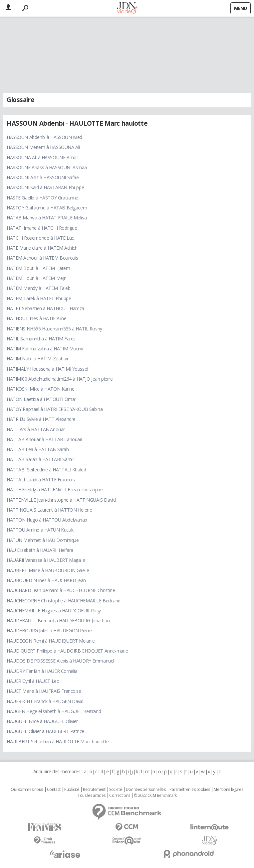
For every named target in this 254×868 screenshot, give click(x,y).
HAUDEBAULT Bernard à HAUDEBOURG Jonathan (58, 620)
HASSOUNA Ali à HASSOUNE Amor (42, 157)
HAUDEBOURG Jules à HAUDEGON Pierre (49, 630)
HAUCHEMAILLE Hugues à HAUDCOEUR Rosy (54, 611)
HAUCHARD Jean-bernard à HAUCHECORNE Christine (61, 590)
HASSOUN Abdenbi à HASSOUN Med (44, 137)
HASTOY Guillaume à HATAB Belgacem (47, 208)
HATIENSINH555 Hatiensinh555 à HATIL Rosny (54, 329)
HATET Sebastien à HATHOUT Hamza (45, 308)
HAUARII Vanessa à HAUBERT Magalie (46, 560)
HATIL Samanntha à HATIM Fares (41, 339)
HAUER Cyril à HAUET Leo (33, 681)
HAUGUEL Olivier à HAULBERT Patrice (45, 731)
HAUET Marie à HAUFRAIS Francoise (44, 691)
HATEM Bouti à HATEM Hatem (38, 268)
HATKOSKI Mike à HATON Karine (40, 389)
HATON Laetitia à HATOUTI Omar (41, 399)
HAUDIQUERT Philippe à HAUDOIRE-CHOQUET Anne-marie (67, 651)
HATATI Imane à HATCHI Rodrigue (42, 228)
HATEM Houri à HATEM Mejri (37, 278)
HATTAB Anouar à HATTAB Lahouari (44, 439)
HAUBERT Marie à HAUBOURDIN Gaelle (48, 570)
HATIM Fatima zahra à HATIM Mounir (45, 349)
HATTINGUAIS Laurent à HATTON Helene (49, 510)
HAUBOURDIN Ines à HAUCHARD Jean (46, 580)
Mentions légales (228, 790)
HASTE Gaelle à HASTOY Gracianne (42, 198)
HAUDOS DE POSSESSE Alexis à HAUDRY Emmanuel (60, 661)
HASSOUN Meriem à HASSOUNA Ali (43, 147)
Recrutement (94, 790)
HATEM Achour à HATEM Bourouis (42, 258)
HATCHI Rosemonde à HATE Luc (40, 238)
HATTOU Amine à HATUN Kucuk (40, 530)
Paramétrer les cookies (190, 790)
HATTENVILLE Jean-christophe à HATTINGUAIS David (61, 500)
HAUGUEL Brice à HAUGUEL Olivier (42, 721)
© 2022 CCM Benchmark (155, 796)
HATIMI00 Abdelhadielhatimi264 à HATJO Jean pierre (60, 379)
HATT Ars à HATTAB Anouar (36, 429)
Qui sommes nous (27, 790)
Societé (116, 790)
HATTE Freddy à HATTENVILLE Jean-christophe (55, 490)
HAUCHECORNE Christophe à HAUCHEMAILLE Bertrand (64, 601)
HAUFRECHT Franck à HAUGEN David (45, 701)
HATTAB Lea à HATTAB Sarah (38, 449)
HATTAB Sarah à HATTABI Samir (40, 459)
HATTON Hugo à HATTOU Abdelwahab (47, 520)
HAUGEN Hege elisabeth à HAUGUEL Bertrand (54, 711)
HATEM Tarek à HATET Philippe (39, 298)
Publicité (72, 790)
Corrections (120, 796)
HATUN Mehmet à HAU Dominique (43, 540)
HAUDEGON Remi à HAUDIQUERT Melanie (51, 641)
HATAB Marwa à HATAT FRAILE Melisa (47, 218)
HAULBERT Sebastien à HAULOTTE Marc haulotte (58, 742)
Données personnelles (146, 790)
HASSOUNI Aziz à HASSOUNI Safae (43, 177)
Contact (54, 790)
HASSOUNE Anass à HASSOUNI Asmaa (47, 167)
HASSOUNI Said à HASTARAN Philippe (45, 187)
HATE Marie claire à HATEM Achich (42, 248)
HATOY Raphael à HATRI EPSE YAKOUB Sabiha (55, 409)
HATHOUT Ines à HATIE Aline (36, 318)
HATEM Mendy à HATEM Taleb (39, 288)
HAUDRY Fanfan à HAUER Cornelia (42, 671)
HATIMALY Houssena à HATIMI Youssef (48, 369)
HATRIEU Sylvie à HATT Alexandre (41, 419)
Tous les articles (92, 796)
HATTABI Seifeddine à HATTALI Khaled (46, 470)
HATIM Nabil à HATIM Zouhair (38, 359)
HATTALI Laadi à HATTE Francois (41, 480)
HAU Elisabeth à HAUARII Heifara (40, 550)
